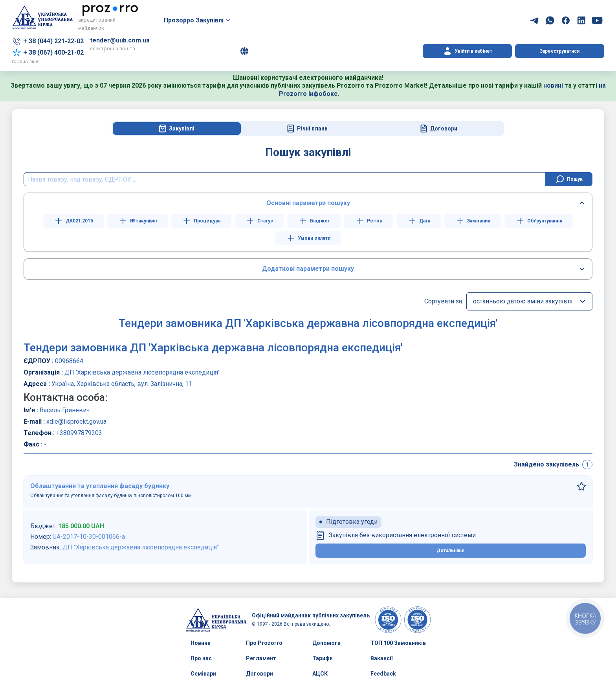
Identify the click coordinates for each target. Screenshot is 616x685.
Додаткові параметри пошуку (308, 269)
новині (553, 85)
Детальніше (451, 551)
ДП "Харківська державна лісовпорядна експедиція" (141, 547)
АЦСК (320, 674)
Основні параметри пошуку (308, 203)
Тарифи (323, 658)
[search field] (284, 179)
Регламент (261, 658)
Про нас (201, 658)
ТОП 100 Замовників (398, 643)
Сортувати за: (444, 301)
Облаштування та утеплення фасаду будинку (100, 486)
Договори (259, 674)
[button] (244, 51)
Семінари (203, 674)
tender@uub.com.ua (120, 40)
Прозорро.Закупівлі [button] (194, 20)
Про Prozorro (264, 643)
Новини (201, 643)
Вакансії (381, 658)
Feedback (383, 674)
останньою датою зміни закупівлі (523, 301)
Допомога (326, 643)
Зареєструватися (560, 51)
